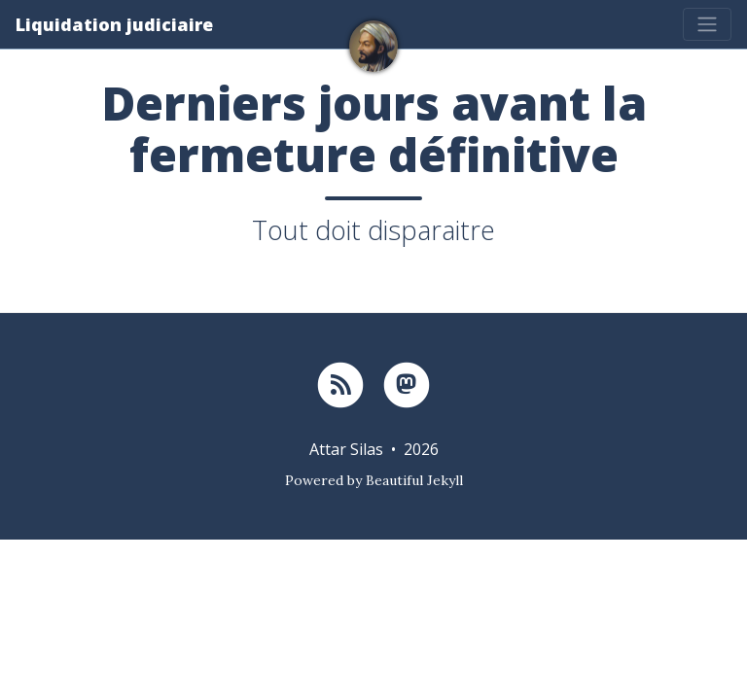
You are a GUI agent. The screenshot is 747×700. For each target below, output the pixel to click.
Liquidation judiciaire (114, 24)
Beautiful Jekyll (414, 480)
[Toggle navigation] (707, 24)
